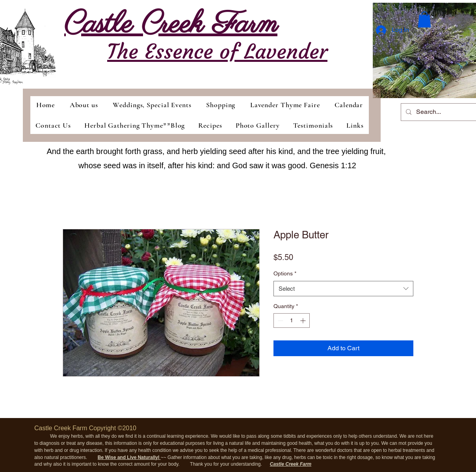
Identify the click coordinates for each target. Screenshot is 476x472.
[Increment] (304, 321)
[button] (424, 20)
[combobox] (343, 289)
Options (285, 273)
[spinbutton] (292, 321)
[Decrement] (280, 321)
